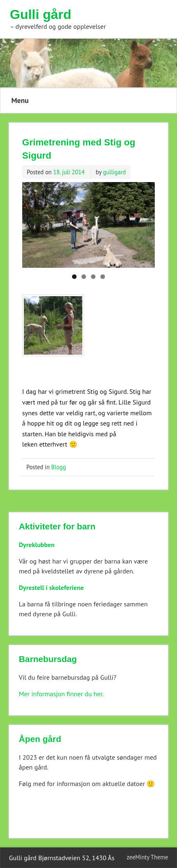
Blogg (58, 467)
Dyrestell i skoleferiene (51, 587)
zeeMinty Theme (147, 857)
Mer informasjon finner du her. (61, 694)
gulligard (114, 172)
